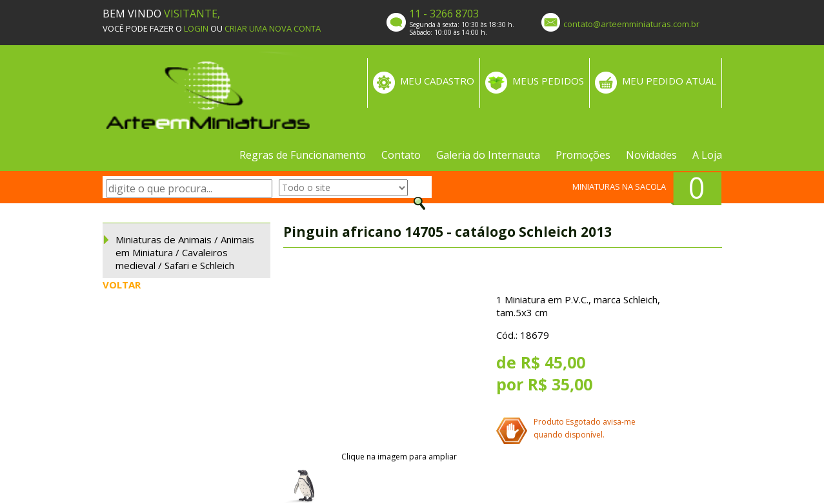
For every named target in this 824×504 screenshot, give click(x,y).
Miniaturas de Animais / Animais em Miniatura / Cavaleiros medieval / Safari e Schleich (185, 252)
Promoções (583, 155)
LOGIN (196, 28)
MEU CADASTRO (437, 81)
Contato (401, 155)
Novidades (651, 155)
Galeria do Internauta (488, 155)
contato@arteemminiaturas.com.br (631, 24)
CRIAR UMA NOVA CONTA (273, 28)
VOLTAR (122, 285)
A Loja (707, 155)
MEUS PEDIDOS (548, 81)
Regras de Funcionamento (303, 155)
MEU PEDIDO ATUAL (669, 81)
